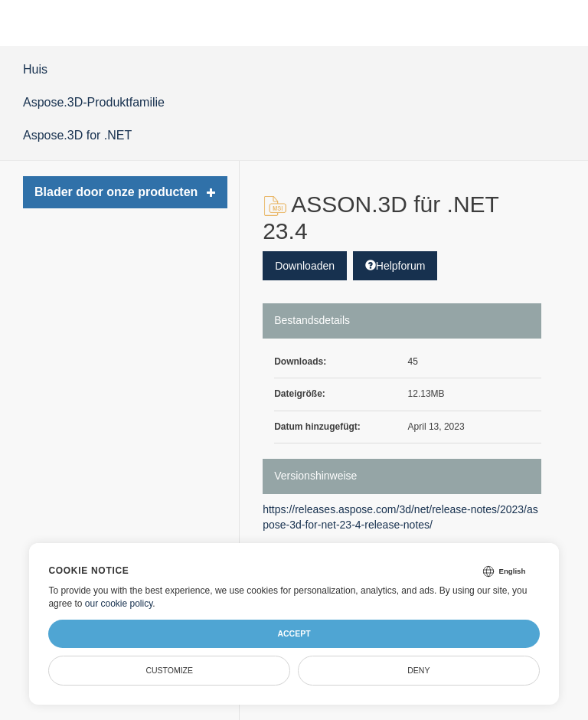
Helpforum (395, 266)
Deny (418, 670)
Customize (169, 670)
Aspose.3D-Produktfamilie (94, 102)
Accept (294, 633)
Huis (35, 69)
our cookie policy (119, 604)
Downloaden (305, 266)
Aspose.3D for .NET (77, 135)
